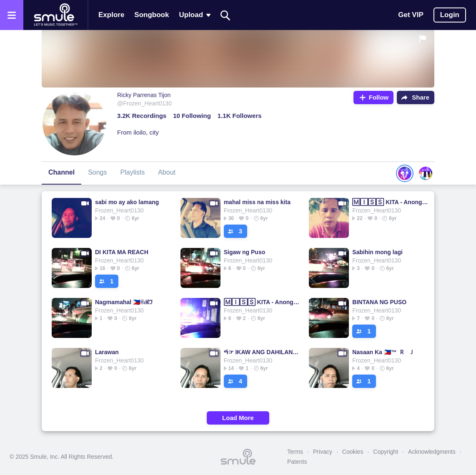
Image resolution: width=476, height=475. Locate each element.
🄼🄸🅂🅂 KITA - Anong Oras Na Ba (390, 202)
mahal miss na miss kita (257, 202)
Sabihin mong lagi (377, 252)
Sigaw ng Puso (245, 252)
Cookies (353, 452)
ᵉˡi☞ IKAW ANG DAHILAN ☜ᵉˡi (262, 352)
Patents (297, 462)
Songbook (152, 15)
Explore (111, 15)
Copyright (386, 452)
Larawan (107, 352)
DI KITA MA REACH (122, 252)
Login (450, 15)
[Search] (225, 15)
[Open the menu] (12, 15)
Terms (295, 452)
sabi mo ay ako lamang (127, 202)
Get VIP (411, 15)
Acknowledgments (432, 452)
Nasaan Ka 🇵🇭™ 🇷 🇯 (383, 352)
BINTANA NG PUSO (379, 302)
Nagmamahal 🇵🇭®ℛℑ (124, 302)
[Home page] (55, 15)
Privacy (323, 452)
